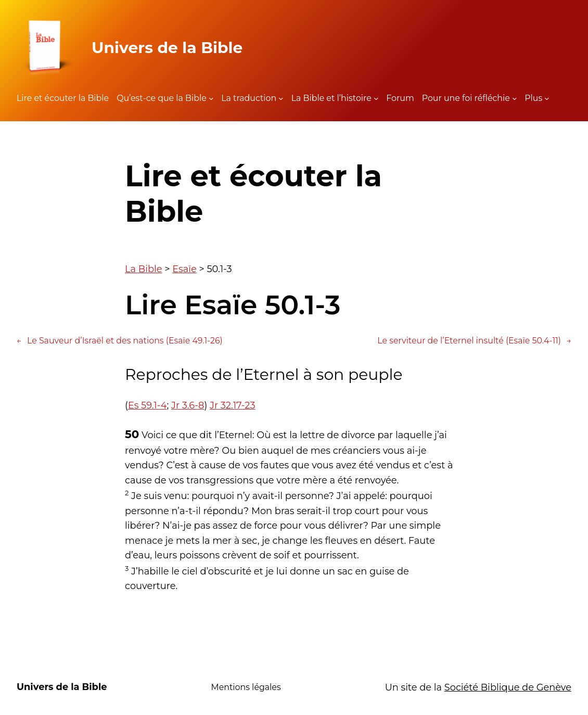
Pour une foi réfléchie (466, 98)
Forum (400, 98)
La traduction (249, 98)
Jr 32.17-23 (232, 405)
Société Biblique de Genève (508, 687)
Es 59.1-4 (148, 405)
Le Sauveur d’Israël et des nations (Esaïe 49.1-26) (120, 341)
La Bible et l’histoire (331, 98)
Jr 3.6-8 (188, 405)
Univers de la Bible (167, 47)
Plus (533, 98)
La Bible (144, 269)
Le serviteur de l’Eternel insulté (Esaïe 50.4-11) (474, 341)
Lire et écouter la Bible (63, 98)
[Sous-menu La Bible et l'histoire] (376, 98)
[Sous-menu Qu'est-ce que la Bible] (211, 98)
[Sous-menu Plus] (547, 98)
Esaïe (184, 269)
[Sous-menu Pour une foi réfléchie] (515, 98)
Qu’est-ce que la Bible (162, 98)
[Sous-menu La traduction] (281, 98)
